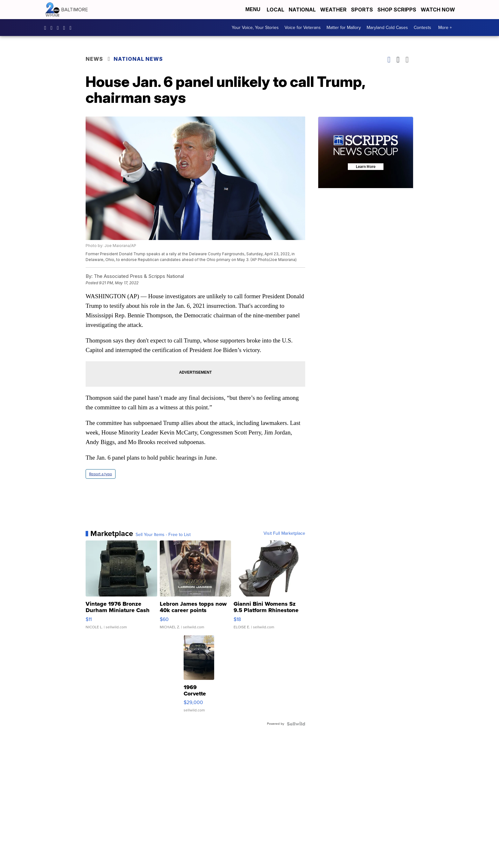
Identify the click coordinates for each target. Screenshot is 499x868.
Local (275, 10)
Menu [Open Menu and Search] (253, 9)
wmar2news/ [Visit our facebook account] (47, 28)
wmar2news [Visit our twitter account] (66, 28)
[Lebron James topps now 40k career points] (196, 588)
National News (138, 59)
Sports (362, 10)
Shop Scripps (397, 10)
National (302, 10)
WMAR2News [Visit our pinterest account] (60, 28)
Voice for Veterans (303, 28)
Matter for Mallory (344, 28)
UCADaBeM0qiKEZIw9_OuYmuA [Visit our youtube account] (72, 28)
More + (445, 28)
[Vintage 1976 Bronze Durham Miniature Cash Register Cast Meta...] (121, 588)
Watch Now (439, 10)
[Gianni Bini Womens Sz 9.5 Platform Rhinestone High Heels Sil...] (269, 588)
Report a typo (101, 474)
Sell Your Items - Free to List (163, 535)
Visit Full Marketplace (284, 533)
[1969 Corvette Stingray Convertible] (199, 677)
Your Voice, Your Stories (255, 28)
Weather (333, 10)
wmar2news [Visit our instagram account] (53, 28)
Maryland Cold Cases (387, 28)
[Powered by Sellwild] (296, 724)
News (94, 59)
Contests (422, 28)
